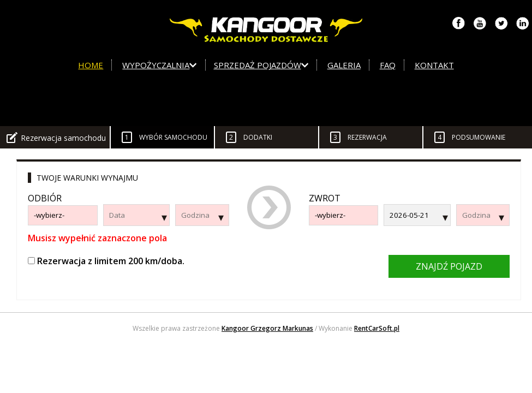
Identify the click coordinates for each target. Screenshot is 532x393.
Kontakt (434, 65)
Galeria (344, 65)
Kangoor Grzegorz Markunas (267, 328)
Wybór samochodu (165, 137)
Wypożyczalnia (159, 65)
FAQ (388, 65)
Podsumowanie (470, 137)
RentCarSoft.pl (377, 328)
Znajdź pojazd (449, 266)
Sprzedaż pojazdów (261, 65)
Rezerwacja (358, 137)
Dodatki (249, 137)
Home (91, 65)
